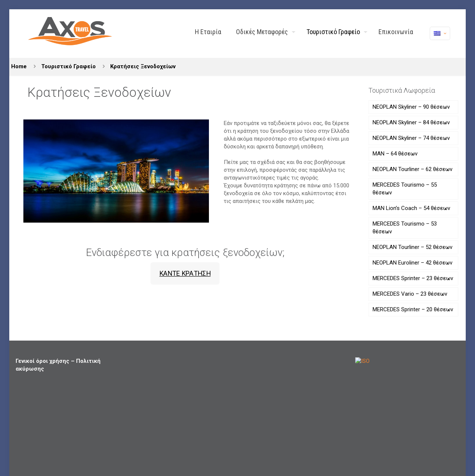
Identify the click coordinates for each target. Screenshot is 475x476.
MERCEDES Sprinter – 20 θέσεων (413, 309)
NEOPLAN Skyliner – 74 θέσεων (411, 138)
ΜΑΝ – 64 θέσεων (395, 154)
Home (19, 66)
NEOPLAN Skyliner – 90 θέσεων (411, 107)
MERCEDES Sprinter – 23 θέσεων (413, 278)
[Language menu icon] (440, 33)
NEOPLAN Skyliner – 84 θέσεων (411, 122)
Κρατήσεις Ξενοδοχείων (143, 66)
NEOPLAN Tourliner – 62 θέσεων (412, 169)
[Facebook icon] (426, 448)
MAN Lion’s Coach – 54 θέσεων (411, 208)
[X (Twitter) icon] (434, 448)
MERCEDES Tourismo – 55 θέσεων (405, 189)
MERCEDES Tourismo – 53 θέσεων (405, 228)
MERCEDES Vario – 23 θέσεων (410, 294)
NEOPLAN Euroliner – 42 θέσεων (412, 263)
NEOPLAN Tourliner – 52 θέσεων (412, 247)
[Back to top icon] (452, 449)
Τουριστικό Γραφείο (68, 66)
